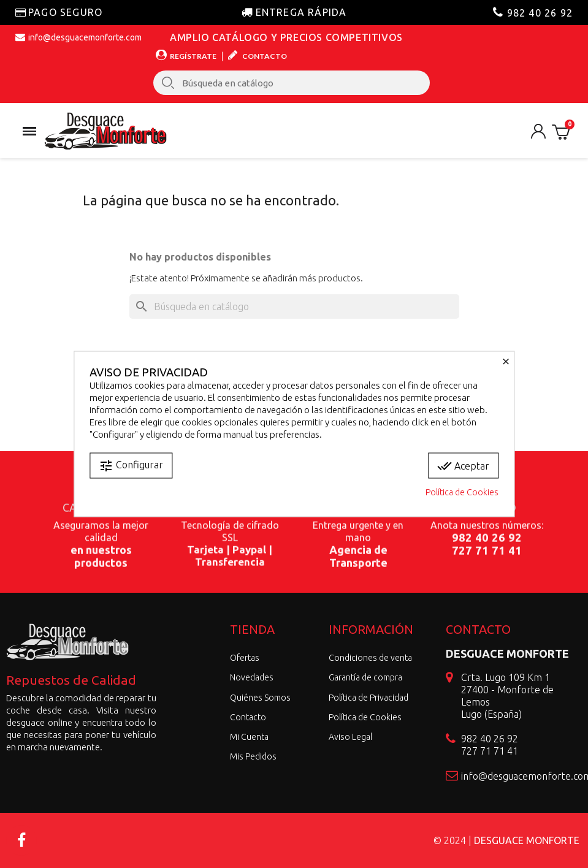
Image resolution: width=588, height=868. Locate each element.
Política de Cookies (462, 492)
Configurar (131, 466)
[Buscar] (294, 306)
